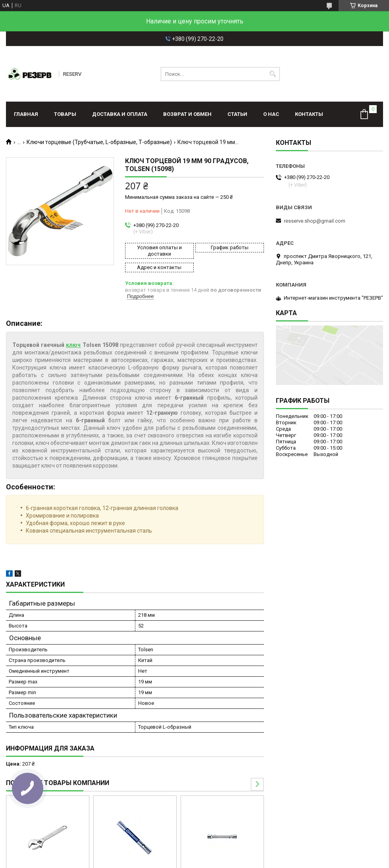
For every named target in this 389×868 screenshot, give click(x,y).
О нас (271, 114)
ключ (73, 345)
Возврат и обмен (187, 114)
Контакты (309, 114)
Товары (65, 114)
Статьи (237, 114)
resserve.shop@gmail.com (315, 221)
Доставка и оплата (120, 114)
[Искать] (273, 74)
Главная (26, 114)
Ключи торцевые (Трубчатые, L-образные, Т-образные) (99, 142)
